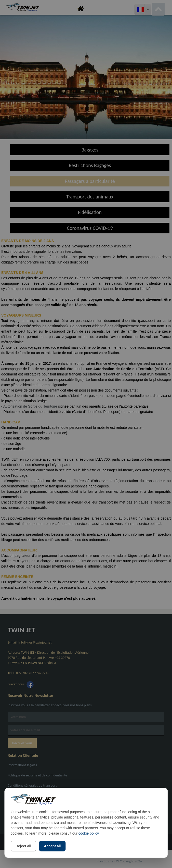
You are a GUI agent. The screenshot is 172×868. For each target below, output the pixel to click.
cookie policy (89, 833)
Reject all (23, 846)
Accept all (52, 846)
